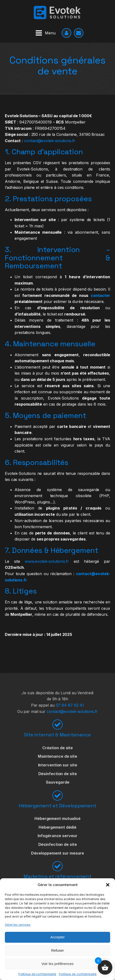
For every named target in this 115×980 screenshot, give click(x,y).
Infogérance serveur (57, 836)
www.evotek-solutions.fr (47, 561)
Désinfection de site (58, 774)
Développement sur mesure (58, 853)
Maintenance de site (57, 756)
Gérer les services (18, 925)
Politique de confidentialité (37, 974)
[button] (108, 885)
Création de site (57, 748)
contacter (100, 295)
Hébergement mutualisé (57, 818)
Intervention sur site (58, 765)
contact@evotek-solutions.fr (50, 141)
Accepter (57, 937)
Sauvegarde (58, 782)
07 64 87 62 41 (70, 705)
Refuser (58, 950)
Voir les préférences (58, 964)
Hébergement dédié (57, 827)
